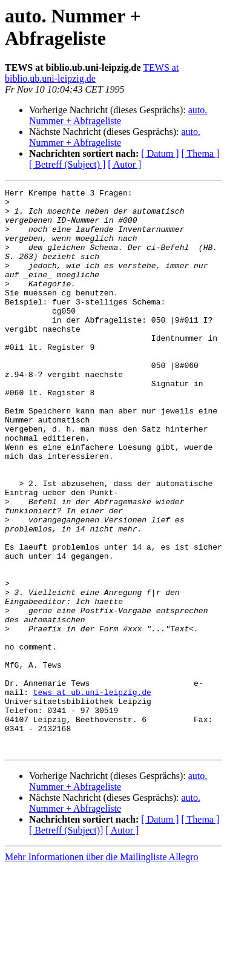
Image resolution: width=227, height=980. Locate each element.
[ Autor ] (124, 164)
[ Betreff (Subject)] (66, 943)
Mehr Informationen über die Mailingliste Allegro (101, 969)
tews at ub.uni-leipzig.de (92, 794)
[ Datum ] (160, 153)
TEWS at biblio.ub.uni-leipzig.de (92, 73)
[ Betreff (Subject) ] (67, 164)
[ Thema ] (201, 153)
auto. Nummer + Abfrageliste (118, 115)
